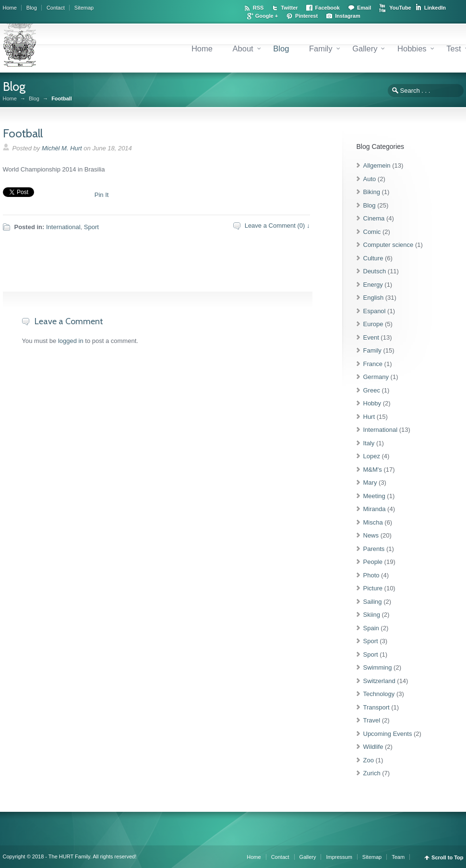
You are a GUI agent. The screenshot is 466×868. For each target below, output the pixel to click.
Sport (91, 227)
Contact (56, 8)
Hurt (369, 417)
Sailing (373, 602)
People (373, 562)
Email (364, 8)
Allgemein (377, 165)
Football (23, 133)
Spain (371, 628)
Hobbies (412, 49)
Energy (373, 285)
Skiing (372, 615)
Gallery (365, 49)
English (374, 298)
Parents (374, 549)
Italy (369, 443)
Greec (372, 390)
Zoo (369, 760)
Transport (376, 707)
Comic (372, 232)
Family (321, 49)
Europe (373, 324)
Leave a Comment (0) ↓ (277, 226)
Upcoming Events (388, 734)
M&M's (373, 470)
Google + (267, 16)
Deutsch (375, 271)
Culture (373, 258)
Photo (371, 575)
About (243, 49)
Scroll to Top (447, 858)
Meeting (374, 496)
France (373, 364)
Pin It (102, 195)
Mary (370, 483)
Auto (370, 179)
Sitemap (84, 8)
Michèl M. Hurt (62, 148)
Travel (372, 720)
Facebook (328, 8)
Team (398, 857)
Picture (373, 588)
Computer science (388, 245)
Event (371, 337)
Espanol (375, 311)
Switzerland (379, 681)
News (371, 535)
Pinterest (306, 16)
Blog (32, 8)
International (63, 227)
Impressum (339, 857)
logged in (71, 341)
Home (10, 8)
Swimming (378, 667)
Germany (376, 377)
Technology (379, 694)
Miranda (375, 509)
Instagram (348, 16)
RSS (258, 8)
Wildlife (373, 747)
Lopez (372, 456)
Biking (372, 192)
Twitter (289, 8)
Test (454, 49)
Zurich (372, 773)
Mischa (373, 522)
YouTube (400, 8)
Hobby (372, 403)
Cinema (374, 218)
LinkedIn (435, 8)
